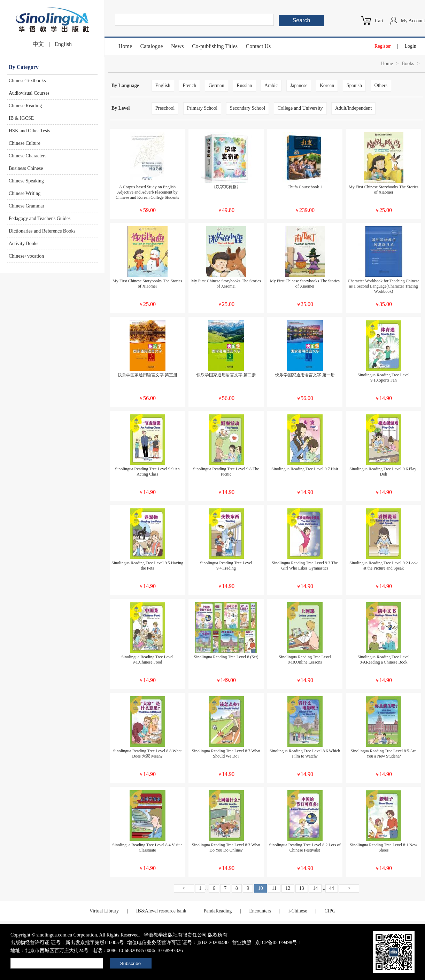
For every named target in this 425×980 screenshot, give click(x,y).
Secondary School (248, 108)
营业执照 (242, 943)
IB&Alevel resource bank (161, 911)
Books (408, 64)
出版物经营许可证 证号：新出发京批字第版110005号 (67, 943)
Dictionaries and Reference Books (42, 231)
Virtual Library (104, 911)
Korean (327, 85)
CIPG (330, 911)
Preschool (165, 108)
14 (315, 888)
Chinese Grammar (26, 206)
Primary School (202, 108)
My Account (413, 21)
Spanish (354, 85)
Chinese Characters (28, 156)
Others (381, 85)
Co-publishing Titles (215, 46)
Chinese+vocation (26, 256)
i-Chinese (298, 911)
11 (274, 888)
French (189, 85)
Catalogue (152, 46)
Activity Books (24, 244)
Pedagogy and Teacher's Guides (40, 218)
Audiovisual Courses (29, 93)
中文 (38, 44)
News (177, 46)
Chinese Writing (25, 193)
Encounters (260, 911)
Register (383, 46)
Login (411, 46)
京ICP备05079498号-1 (278, 943)
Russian (244, 85)
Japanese (299, 85)
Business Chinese (26, 168)
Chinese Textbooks (27, 81)
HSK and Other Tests (29, 131)
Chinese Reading (25, 106)
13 (302, 888)
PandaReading (218, 911)
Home (125, 46)
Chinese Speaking (26, 181)
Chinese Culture (25, 143)
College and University (300, 108)
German (217, 85)
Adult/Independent (353, 108)
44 (332, 888)
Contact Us (258, 46)
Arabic (271, 85)
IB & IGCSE (21, 118)
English (63, 44)
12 (288, 888)
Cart (379, 21)
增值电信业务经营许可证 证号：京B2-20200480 (178, 943)
